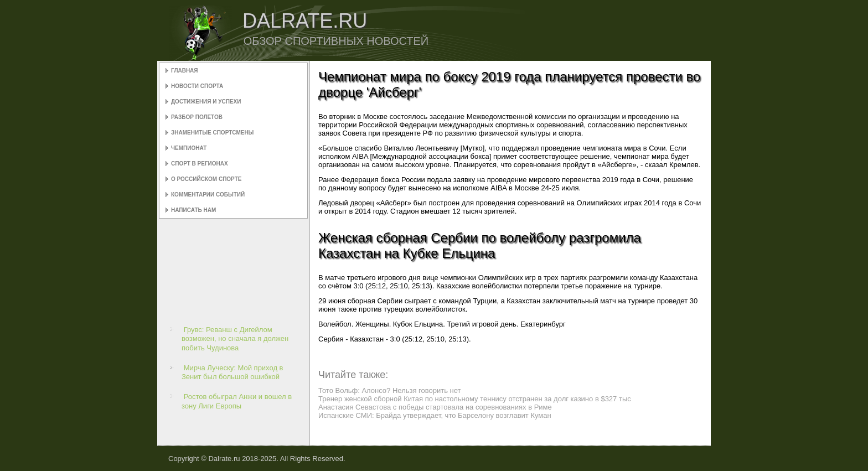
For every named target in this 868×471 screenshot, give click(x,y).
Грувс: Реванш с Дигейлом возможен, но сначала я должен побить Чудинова (235, 339)
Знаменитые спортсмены (212, 133)
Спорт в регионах (200, 164)
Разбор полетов (197, 117)
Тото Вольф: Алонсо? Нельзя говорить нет (390, 390)
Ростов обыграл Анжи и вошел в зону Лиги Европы (237, 401)
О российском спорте (206, 179)
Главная (185, 71)
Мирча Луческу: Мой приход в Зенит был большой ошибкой (232, 372)
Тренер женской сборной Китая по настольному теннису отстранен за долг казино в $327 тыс (475, 399)
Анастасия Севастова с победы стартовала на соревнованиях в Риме (435, 407)
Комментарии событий (208, 195)
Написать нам (193, 210)
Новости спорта (197, 86)
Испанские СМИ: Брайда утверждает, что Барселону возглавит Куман (435, 415)
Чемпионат (189, 148)
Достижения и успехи (206, 102)
